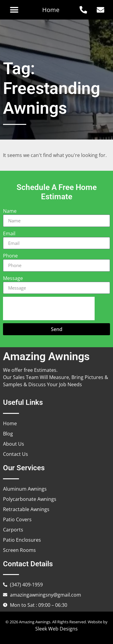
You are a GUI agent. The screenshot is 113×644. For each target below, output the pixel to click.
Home (51, 10)
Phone (10, 256)
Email (9, 233)
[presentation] (49, 308)
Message (13, 278)
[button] (14, 10)
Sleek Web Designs (56, 629)
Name (10, 211)
